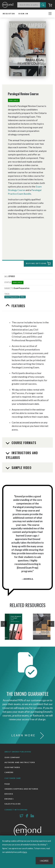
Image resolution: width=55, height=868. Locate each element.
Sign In (23, 14)
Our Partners (12, 767)
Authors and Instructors (20, 762)
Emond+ (9, 799)
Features (18, 306)
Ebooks (9, 794)
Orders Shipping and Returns (21, 789)
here (25, 852)
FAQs (7, 784)
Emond (8, 5)
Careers (9, 772)
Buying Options (38, 264)
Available (14, 100)
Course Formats (23, 443)
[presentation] (4, 624)
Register (9, 14)
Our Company (12, 757)
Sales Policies (13, 804)
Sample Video (21, 468)
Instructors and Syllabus (22, 455)
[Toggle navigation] (50, 14)
